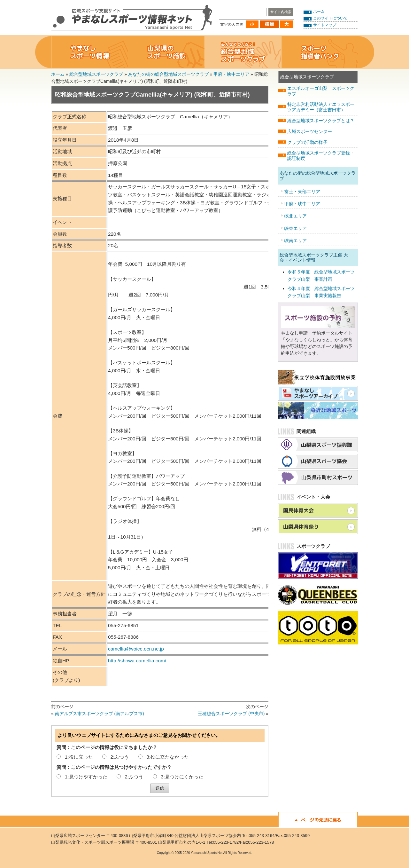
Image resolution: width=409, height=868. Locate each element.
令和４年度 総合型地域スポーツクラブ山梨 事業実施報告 (321, 292)
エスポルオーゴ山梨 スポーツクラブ (321, 91)
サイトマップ (325, 25)
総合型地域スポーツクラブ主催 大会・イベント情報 (314, 258)
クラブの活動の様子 (307, 142)
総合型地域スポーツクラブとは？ (321, 121)
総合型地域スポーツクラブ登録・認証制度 (321, 156)
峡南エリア (296, 241)
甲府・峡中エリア (231, 74)
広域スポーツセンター (310, 131)
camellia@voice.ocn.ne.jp (136, 649)
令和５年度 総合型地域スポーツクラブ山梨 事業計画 (321, 275)
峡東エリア (296, 228)
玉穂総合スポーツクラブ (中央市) (231, 714)
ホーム (319, 12)
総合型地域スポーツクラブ (96, 74)
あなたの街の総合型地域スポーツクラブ (168, 74)
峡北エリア (296, 216)
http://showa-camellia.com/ (137, 661)
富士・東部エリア (302, 192)
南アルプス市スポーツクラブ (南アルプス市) (100, 714)
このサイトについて (330, 18)
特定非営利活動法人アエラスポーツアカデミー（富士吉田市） (321, 107)
